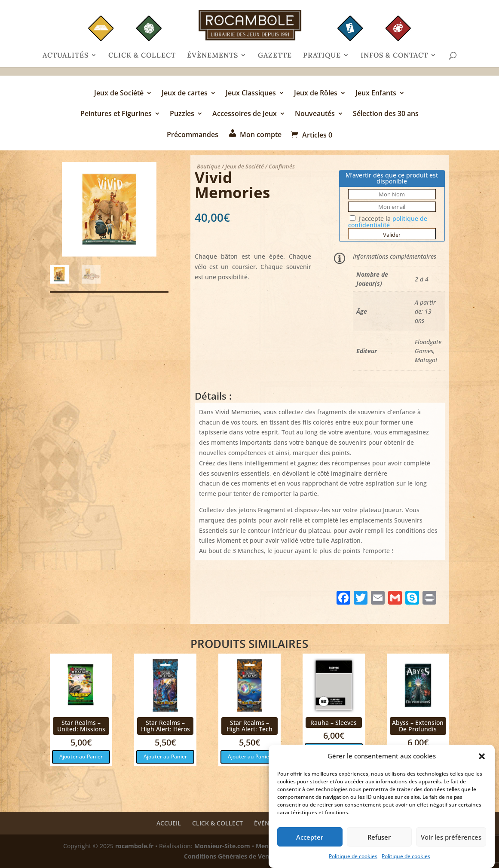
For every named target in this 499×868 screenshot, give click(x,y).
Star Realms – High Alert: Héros (165, 726)
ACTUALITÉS (66, 56)
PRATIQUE (322, 56)
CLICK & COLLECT (142, 56)
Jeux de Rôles (316, 94)
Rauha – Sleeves (334, 723)
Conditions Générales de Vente (230, 856)
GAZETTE (275, 56)
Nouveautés (315, 114)
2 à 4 (422, 279)
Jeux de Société (119, 94)
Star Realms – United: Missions (81, 726)
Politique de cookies (353, 861)
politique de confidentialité (388, 222)
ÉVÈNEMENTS (213, 56)
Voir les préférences (451, 841)
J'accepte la (388, 222)
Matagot (426, 360)
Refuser (379, 841)
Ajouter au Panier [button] (81, 756)
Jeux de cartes (185, 94)
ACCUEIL (169, 823)
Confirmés (282, 166)
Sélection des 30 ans (386, 114)
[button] (482, 761)
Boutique (209, 166)
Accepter (310, 841)
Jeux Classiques (251, 94)
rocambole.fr (134, 846)
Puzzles (182, 114)
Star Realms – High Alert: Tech (249, 726)
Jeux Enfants (376, 94)
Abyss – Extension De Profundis (418, 726)
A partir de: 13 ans (425, 311)
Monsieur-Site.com (222, 846)
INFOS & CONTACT (394, 56)
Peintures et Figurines (116, 114)
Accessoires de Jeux (245, 114)
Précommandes (193, 135)
